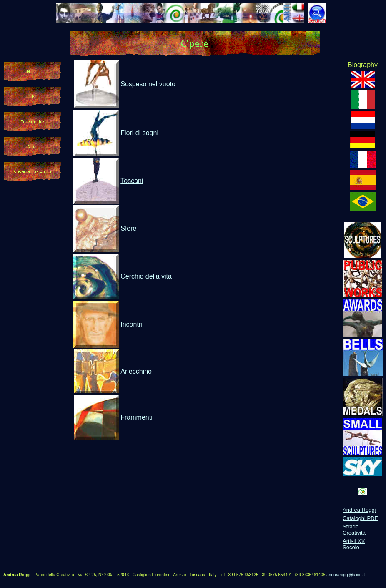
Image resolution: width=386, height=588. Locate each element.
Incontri (131, 324)
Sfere (128, 228)
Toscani (132, 181)
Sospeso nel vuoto (148, 84)
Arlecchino (136, 371)
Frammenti (136, 417)
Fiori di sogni (139, 133)
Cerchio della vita (146, 276)
